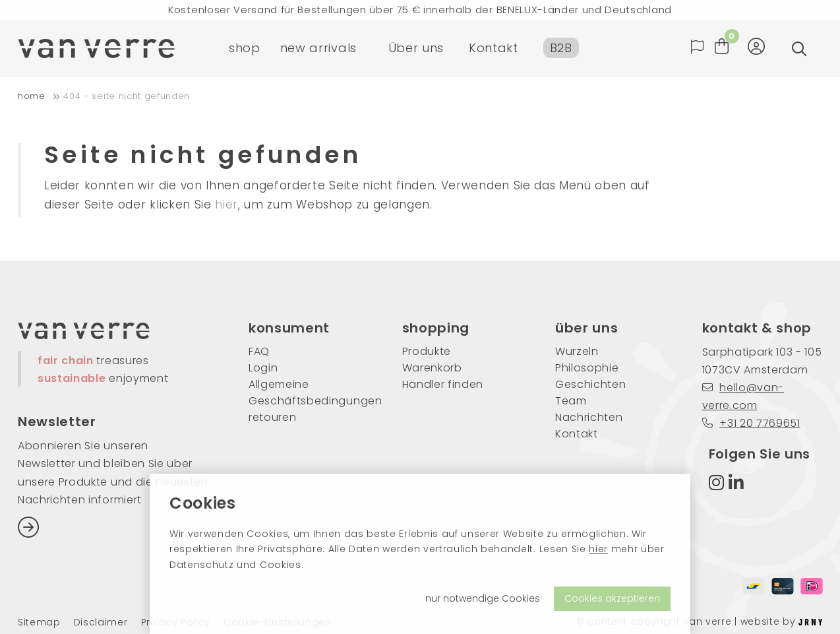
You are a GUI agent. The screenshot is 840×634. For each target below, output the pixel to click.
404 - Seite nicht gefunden (127, 96)
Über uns (416, 49)
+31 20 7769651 (751, 423)
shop (245, 49)
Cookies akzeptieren (612, 598)
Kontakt (494, 49)
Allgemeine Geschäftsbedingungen (306, 393)
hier (598, 549)
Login (263, 368)
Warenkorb (432, 368)
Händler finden (443, 384)
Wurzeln (577, 351)
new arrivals (318, 49)
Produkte (427, 351)
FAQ (259, 351)
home (32, 96)
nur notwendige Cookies (483, 598)
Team (571, 401)
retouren (272, 417)
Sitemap (39, 622)
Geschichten (590, 384)
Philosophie (587, 368)
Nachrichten (589, 417)
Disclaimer (101, 622)
